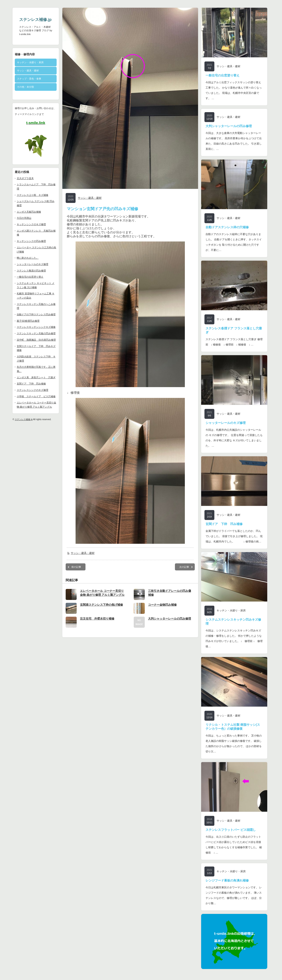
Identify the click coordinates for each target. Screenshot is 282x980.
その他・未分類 (25, 87)
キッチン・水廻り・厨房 (30, 62)
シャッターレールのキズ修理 (32, 264)
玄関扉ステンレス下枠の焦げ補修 (101, 608)
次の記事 (184, 570)
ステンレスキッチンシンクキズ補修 (36, 327)
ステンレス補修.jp (35, 20)
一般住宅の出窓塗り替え (30, 277)
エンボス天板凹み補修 (29, 212)
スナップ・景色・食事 (29, 79)
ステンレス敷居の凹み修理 (31, 271)
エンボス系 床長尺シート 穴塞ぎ (36, 377)
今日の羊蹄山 (24, 218)
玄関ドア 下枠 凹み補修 (31, 384)
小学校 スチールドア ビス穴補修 (36, 396)
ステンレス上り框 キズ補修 (32, 195)
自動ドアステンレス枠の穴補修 (227, 227)
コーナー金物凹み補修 (162, 608)
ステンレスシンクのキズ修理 (32, 390)
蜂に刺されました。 (28, 258)
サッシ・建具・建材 (28, 71)
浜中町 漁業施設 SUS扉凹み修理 (36, 340)
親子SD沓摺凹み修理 (28, 321)
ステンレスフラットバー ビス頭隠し (231, 830)
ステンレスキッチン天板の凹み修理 (36, 333)
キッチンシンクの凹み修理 (31, 241)
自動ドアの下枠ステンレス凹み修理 (36, 314)
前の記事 (76, 570)
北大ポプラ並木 (25, 178)
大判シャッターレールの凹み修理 (170, 622)
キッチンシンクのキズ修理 (31, 224)
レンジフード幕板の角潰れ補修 (227, 880)
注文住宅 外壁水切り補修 (97, 622)
